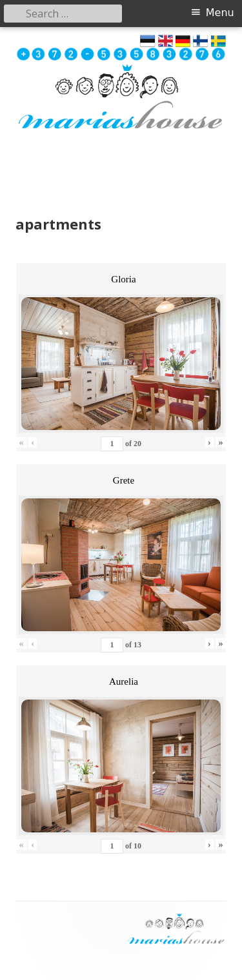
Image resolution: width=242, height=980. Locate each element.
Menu (220, 13)
